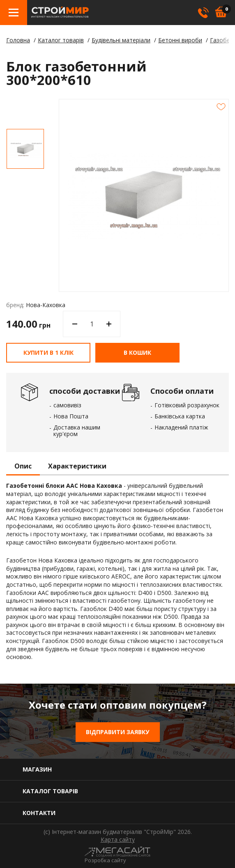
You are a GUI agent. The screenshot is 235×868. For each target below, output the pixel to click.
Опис (23, 466)
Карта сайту (118, 840)
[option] (25, 149)
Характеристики (77, 466)
